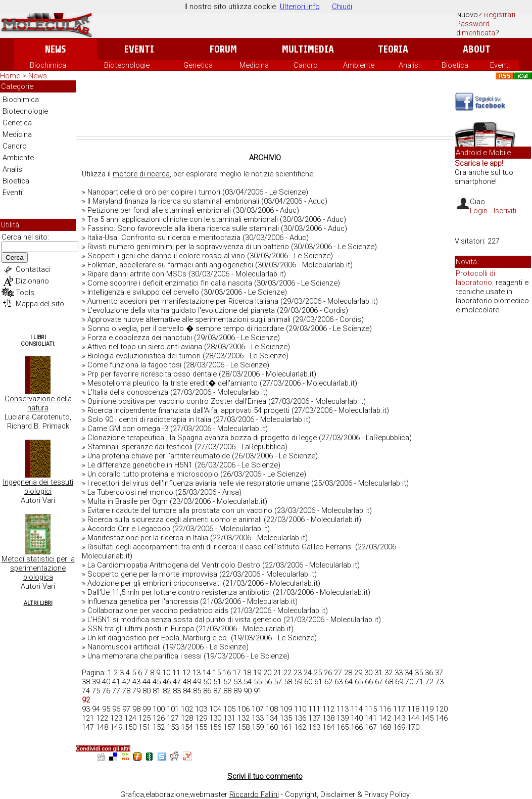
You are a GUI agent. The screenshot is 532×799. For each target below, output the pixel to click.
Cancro (306, 65)
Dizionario (32, 281)
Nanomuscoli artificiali (124, 647)
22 (287, 673)
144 (413, 718)
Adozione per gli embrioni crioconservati (154, 583)
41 (116, 682)
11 (176, 673)
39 (96, 682)
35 (419, 673)
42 (126, 682)
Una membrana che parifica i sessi (144, 656)
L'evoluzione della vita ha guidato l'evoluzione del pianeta (181, 310)
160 (272, 727)
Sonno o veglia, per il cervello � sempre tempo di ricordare (186, 328)
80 (147, 691)
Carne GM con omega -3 (128, 429)
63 (338, 682)
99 (147, 709)
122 (102, 718)
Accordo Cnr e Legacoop (129, 529)
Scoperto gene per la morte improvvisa (152, 574)
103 (201, 709)
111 (314, 709)
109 (286, 709)
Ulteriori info (300, 7)
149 (116, 727)
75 (96, 691)
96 (116, 709)
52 (227, 682)
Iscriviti (505, 211)
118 (413, 709)
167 (371, 727)
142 (385, 718)
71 (419, 682)
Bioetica (455, 65)
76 (106, 691)
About (477, 49)
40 (106, 682)
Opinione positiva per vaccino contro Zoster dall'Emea (177, 401)
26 (328, 673)
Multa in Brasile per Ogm (128, 501)
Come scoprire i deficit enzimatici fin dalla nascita (170, 283)
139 (343, 718)
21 (277, 673)
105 (229, 709)
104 (215, 709)
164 (328, 727)
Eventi (139, 49)
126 (159, 718)
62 (328, 682)
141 (371, 718)
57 (278, 682)
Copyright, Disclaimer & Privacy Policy (347, 794)
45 (157, 682)
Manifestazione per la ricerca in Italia (148, 538)
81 (157, 691)
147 (88, 727)
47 (177, 682)
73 (440, 682)
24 (308, 673)
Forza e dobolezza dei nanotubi (140, 338)
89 (237, 691)
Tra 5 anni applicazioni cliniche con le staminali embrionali (183, 219)
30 (368, 673)
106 (244, 709)
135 (286, 718)
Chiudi (342, 7)
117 (399, 709)
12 (186, 673)
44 (147, 682)
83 (177, 691)
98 (136, 709)
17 (237, 673)
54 (248, 682)
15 (217, 673)
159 (258, 727)
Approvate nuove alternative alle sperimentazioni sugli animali (189, 319)
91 (258, 691)
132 (244, 718)
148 (102, 727)
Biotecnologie (127, 65)
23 (298, 673)
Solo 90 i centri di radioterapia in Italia (149, 419)
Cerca (15, 257)
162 (300, 727)
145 (427, 718)
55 (258, 682)
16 (227, 673)
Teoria (393, 49)
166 (357, 727)
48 (187, 682)
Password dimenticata (476, 28)
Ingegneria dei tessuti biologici (38, 487)
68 (389, 682)
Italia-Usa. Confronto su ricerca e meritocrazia (164, 238)
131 (229, 718)
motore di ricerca (141, 174)
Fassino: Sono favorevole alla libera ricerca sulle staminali (183, 228)
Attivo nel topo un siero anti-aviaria (145, 347)
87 (217, 691)
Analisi (409, 65)
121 (88, 718)
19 (257, 673)
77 (116, 691)
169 (399, 727)
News (55, 49)
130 (215, 718)
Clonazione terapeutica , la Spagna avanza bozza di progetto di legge (202, 438)
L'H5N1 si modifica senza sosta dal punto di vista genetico (184, 620)
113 (343, 709)
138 (328, 718)
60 (308, 682)
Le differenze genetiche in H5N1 (140, 465)
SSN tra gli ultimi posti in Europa (141, 629)
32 (389, 673)
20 (267, 673)
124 (130, 718)
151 (144, 727)
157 (229, 727)
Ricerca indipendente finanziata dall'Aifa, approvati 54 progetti (188, 410)
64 (349, 682)
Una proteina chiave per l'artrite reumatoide (159, 456)
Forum (223, 49)
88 (227, 691)
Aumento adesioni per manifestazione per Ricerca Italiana (183, 301)
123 (116, 718)
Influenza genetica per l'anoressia (143, 601)
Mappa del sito (40, 304)
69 (399, 682)
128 (187, 718)
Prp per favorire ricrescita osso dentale (152, 374)
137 (314, 718)
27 (338, 673)
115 (371, 709)
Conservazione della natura (38, 403)
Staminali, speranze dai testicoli (140, 447)
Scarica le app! (479, 163)
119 (427, 709)
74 (86, 691)
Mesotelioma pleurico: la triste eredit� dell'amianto (173, 383)
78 (126, 691)
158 (244, 727)
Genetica (198, 65)
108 (272, 709)
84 (187, 691)
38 (86, 682)
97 (126, 709)
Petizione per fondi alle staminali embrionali (159, 210)
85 (197, 691)
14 (207, 673)
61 (318, 682)
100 (159, 709)
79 (136, 691)
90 (248, 691)
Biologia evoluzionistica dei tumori (144, 356)
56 (268, 682)
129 (201, 718)
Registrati (500, 15)
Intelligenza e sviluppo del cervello (143, 292)
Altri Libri (38, 603)
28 (348, 673)
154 (187, 727)
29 (358, 673)
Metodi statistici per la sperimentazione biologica (38, 568)
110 (300, 709)
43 (136, 682)
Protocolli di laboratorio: (475, 278)
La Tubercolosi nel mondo (130, 492)
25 (318, 673)
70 (409, 682)
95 (106, 709)
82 (167, 691)
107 (258, 709)
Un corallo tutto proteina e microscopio (153, 474)
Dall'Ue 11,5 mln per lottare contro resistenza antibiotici (179, 592)
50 (207, 682)
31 (378, 673)
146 (442, 718)
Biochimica (48, 65)
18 (247, 673)
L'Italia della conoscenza (128, 392)
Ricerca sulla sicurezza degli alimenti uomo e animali (175, 520)
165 (343, 727)
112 (328, 709)
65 (359, 682)
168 (385, 727)
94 (96, 709)
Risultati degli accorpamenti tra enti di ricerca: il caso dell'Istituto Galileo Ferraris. (220, 547)
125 (144, 718)
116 (385, 709)
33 (399, 673)
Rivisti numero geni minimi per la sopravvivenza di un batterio (188, 247)
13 (197, 673)
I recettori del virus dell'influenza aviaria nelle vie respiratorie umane (198, 483)
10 (166, 673)
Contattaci (33, 269)
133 (258, 718)
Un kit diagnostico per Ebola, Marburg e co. (158, 638)
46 (167, 682)
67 (379, 682)
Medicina (254, 65)
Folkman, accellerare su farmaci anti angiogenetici (170, 265)
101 (173, 709)
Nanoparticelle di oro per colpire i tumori (154, 192)
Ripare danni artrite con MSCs (137, 274)
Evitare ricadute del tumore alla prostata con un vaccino (180, 510)
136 (300, 718)
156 (215, 727)
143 (399, 718)
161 (286, 727)
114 (357, 709)
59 (298, 682)
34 (409, 673)
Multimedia (308, 49)
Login (479, 211)
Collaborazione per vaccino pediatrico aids (158, 610)
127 (173, 718)
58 (288, 682)
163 (314, 727)
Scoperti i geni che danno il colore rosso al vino (166, 256)
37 (439, 673)
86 (207, 691)
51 (217, 682)
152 (159, 727)
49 (197, 682)
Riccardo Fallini (254, 794)
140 (357, 718)
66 (369, 682)
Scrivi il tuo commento (265, 776)
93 (86, 709)
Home (10, 76)
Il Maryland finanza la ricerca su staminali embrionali (173, 201)
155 (201, 727)
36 (429, 673)
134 (272, 718)
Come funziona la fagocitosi (134, 365)
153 (173, 727)
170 (413, 727)
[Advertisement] (265, 108)
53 (237, 682)
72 (429, 682)
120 (442, 709)
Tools (25, 293)
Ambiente (359, 65)
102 (187, 709)
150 (130, 727)
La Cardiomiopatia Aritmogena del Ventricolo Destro (174, 565)
